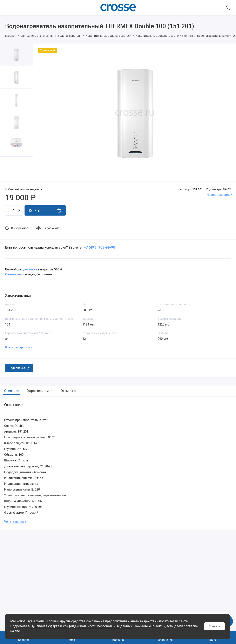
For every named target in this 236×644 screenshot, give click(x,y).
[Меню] (8, 8)
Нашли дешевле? (219, 195)
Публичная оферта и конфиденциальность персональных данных (81, 626)
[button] (8, 169)
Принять (214, 626)
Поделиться (19, 368)
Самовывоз (14, 274)
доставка (30, 269)
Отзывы (68, 391)
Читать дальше (15, 521)
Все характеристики (19, 347)
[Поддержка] (228, 8)
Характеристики (40, 391)
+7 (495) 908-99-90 (99, 247)
